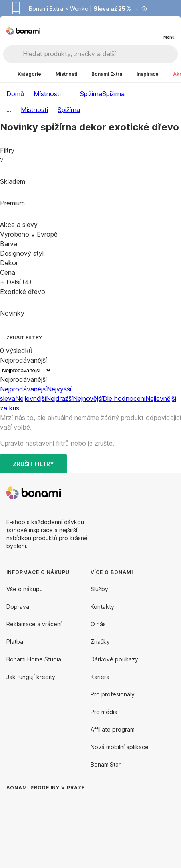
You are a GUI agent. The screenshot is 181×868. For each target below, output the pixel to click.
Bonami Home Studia (34, 659)
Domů (15, 94)
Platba (15, 642)
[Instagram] (168, 493)
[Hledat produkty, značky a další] (100, 54)
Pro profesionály (113, 694)
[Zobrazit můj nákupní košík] (152, 30)
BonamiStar (106, 764)
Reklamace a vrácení (34, 624)
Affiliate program (113, 729)
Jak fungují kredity (31, 677)
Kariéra (100, 677)
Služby (99, 589)
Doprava (18, 607)
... (9, 110)
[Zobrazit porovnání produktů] (136, 31)
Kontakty (102, 607)
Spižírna (113, 94)
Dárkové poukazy (114, 659)
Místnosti (47, 94)
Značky (100, 642)
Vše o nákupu (25, 589)
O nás (98, 624)
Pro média (104, 712)
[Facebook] (149, 493)
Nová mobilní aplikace (120, 747)
